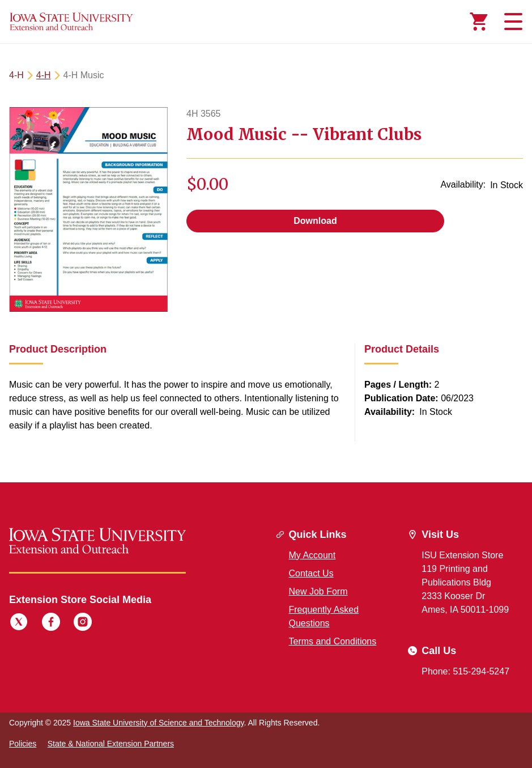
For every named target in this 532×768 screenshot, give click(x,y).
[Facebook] (51, 623)
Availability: (463, 184)
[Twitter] (19, 623)
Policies (23, 744)
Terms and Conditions (333, 641)
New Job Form (318, 591)
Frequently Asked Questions (324, 616)
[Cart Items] (479, 22)
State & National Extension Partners (111, 744)
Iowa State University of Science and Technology (158, 723)
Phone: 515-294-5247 (465, 671)
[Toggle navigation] (512, 22)
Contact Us (311, 573)
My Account (312, 555)
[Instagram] (83, 623)
